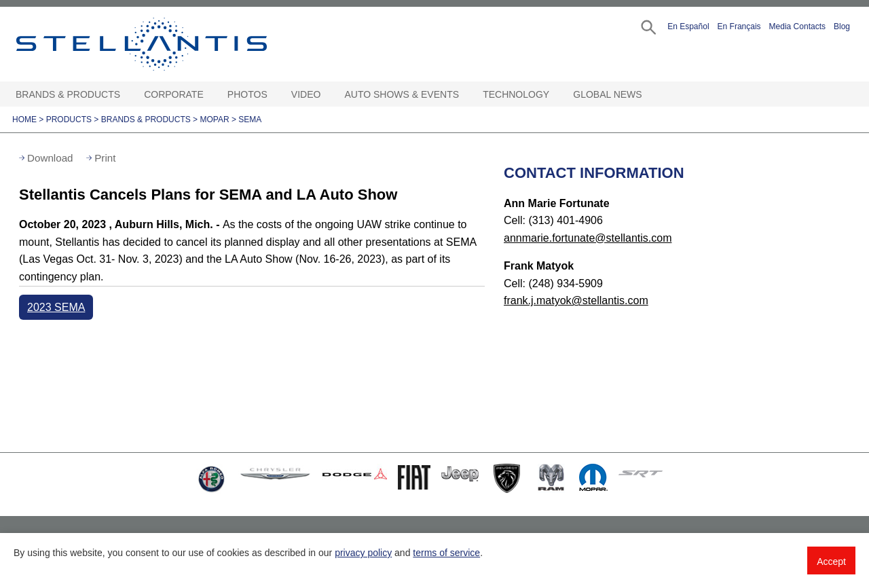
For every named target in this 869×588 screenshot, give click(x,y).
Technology (516, 94)
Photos (247, 94)
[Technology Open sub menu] (556, 95)
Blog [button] (842, 26)
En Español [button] (688, 26)
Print (105, 158)
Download (50, 158)
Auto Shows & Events (402, 94)
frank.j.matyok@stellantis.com (576, 300)
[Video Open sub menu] (327, 95)
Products (69, 120)
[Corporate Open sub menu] (210, 95)
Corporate (174, 94)
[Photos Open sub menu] (274, 95)
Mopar (214, 120)
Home (24, 120)
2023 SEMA (56, 307)
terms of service (446, 553)
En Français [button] (739, 26)
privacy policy (363, 553)
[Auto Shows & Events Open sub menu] (466, 95)
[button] (647, 26)
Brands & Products (68, 94)
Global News (607, 94)
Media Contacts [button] (797, 26)
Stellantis (172, 44)
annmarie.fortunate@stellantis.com (588, 238)
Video (306, 94)
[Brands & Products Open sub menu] (127, 95)
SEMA (250, 120)
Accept (831, 562)
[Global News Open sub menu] (649, 95)
